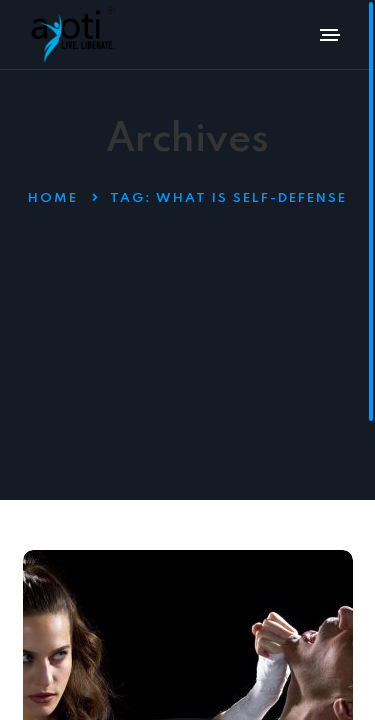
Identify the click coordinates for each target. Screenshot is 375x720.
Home (53, 198)
